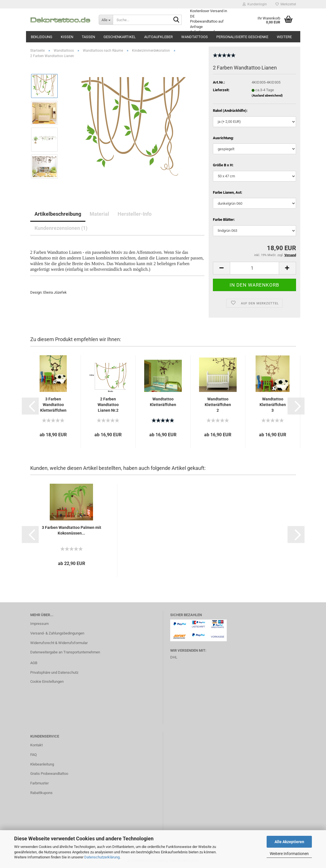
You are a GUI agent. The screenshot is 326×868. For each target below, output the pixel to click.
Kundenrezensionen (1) (61, 228)
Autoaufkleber (158, 37)
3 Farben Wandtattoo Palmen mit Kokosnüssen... (72, 530)
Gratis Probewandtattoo (49, 774)
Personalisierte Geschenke (242, 37)
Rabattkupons (41, 793)
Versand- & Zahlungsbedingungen (57, 633)
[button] (30, 406)
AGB (34, 663)
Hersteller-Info (135, 214)
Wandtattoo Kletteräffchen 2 (218, 405)
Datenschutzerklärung (102, 857)
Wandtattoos (195, 37)
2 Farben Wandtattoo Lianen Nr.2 (108, 405)
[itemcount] (254, 268)
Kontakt (36, 745)
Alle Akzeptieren (289, 842)
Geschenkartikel (120, 37)
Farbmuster (39, 783)
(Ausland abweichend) (267, 96)
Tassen (88, 37)
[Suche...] (106, 20)
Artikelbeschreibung (58, 214)
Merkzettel (286, 4)
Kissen (67, 37)
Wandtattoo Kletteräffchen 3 (273, 405)
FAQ (34, 755)
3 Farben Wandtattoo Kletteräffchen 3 (53, 405)
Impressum (39, 624)
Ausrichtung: (223, 138)
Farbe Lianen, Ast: (228, 192)
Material (99, 214)
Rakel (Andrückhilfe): (230, 111)
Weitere (284, 37)
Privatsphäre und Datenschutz (54, 672)
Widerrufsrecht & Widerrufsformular (59, 643)
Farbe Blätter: (224, 220)
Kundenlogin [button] (255, 4)
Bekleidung (42, 37)
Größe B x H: (223, 165)
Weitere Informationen (289, 854)
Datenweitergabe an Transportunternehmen (65, 652)
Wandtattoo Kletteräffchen (163, 402)
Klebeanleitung (42, 764)
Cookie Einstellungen (47, 681)
